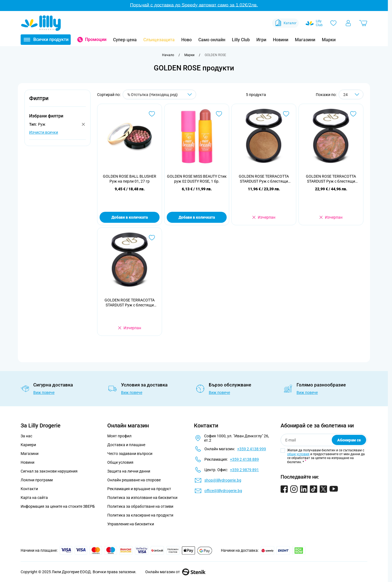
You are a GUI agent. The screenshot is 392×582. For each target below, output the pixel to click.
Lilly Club (241, 40)
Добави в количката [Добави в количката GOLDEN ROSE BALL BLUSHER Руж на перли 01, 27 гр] (130, 217)
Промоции (96, 39)
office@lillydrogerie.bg (223, 491)
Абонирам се (349, 440)
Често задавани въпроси (130, 454)
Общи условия (120, 462)
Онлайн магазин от (175, 572)
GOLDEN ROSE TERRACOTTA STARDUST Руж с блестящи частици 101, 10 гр (264, 179)
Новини (281, 40)
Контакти (29, 489)
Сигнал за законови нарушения (49, 471)
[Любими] (333, 23)
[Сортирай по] (159, 94)
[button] (57, 101)
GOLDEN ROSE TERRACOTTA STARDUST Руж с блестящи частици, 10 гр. (130, 303)
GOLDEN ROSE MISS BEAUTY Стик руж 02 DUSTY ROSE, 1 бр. (197, 179)
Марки (329, 40)
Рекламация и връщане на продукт (140, 489)
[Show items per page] (351, 94)
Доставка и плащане (126, 445)
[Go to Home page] (41, 23)
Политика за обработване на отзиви (140, 506)
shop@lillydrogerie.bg (223, 480)
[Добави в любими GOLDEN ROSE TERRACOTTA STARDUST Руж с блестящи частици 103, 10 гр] (353, 114)
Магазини (305, 40)
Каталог (285, 23)
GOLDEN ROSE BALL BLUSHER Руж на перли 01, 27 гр (130, 179)
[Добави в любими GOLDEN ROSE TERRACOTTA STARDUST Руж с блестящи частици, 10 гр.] (152, 238)
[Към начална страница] (168, 55)
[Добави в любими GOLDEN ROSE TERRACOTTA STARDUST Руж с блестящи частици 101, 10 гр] (286, 114)
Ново (187, 40)
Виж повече (44, 392)
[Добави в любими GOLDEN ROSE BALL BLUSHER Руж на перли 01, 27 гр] (152, 114)
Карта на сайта (34, 498)
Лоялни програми (37, 480)
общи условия (298, 454)
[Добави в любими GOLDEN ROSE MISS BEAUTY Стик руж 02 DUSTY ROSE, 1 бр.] (219, 114)
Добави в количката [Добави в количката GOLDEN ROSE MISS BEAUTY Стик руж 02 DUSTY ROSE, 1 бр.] (197, 217)
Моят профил (119, 436)
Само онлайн (212, 40)
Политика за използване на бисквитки (142, 498)
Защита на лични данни (129, 471)
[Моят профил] (348, 23)
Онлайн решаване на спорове (134, 480)
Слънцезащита (159, 40)
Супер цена (125, 40)
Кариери (28, 445)
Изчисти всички (44, 132)
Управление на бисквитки (131, 524)
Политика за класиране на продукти (140, 515)
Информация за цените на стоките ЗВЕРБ (58, 506)
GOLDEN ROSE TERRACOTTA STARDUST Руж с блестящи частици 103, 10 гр (331, 179)
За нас (26, 436)
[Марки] (189, 55)
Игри (261, 40)
